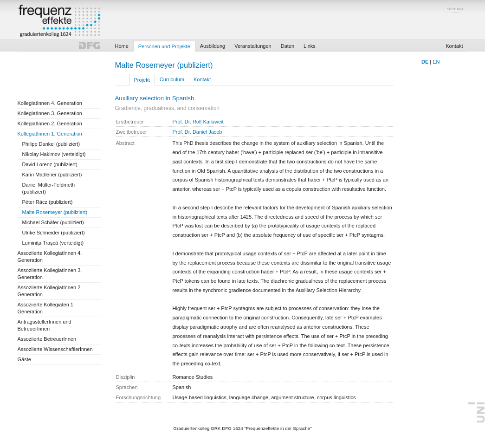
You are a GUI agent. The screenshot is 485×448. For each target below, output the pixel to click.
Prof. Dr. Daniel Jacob (197, 132)
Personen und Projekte (164, 46)
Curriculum (172, 79)
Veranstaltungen (253, 46)
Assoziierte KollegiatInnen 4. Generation (50, 256)
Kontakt (454, 46)
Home (122, 46)
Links (310, 46)
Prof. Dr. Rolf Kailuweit (198, 122)
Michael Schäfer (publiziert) (53, 222)
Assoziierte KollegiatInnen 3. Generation (50, 274)
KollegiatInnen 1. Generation (50, 134)
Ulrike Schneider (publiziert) (54, 233)
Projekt (142, 80)
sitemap (455, 9)
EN (436, 62)
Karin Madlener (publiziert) (52, 175)
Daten (288, 46)
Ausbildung (213, 46)
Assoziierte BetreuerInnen (47, 339)
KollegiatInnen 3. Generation (50, 113)
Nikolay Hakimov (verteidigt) (54, 154)
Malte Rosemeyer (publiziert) (55, 212)
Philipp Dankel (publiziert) (51, 144)
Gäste (24, 359)
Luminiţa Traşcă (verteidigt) (53, 243)
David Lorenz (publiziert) (50, 164)
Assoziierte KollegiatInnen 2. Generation (50, 291)
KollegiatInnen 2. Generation (50, 123)
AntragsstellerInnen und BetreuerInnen (45, 325)
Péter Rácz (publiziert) (48, 202)
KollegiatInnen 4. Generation (50, 103)
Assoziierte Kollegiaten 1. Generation (46, 308)
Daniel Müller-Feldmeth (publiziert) (49, 188)
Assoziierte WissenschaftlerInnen (55, 349)
